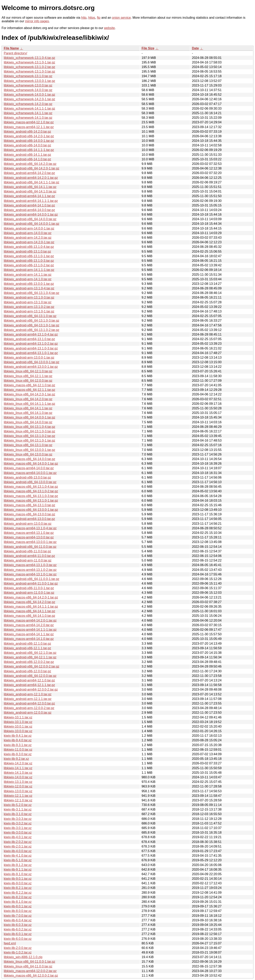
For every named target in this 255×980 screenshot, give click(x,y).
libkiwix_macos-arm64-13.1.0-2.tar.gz (30, 570)
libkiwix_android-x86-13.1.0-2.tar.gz (29, 265)
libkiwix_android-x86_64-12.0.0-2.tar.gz (31, 666)
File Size (148, 48)
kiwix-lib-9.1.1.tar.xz (18, 870)
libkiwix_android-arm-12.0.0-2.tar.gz (29, 708)
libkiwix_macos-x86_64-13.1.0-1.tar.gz (31, 501)
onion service (121, 18)
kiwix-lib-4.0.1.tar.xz (18, 837)
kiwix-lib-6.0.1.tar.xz (18, 934)
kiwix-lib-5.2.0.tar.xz (18, 805)
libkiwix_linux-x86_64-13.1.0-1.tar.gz (29, 440)
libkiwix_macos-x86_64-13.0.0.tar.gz (29, 514)
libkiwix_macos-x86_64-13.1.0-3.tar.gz (31, 496)
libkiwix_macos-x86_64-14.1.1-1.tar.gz (31, 607)
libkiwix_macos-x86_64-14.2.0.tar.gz (29, 602)
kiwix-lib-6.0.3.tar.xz (18, 925)
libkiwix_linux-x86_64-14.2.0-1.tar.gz (29, 394)
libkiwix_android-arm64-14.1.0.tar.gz (29, 205)
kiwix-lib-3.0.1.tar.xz (18, 828)
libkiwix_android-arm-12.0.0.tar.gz (28, 713)
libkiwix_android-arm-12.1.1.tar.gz (28, 699)
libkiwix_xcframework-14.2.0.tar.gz (28, 104)
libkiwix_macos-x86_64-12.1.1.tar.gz (29, 390)
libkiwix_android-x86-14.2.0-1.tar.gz (29, 136)
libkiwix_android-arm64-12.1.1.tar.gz (29, 685)
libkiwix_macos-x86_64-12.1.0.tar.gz (29, 385)
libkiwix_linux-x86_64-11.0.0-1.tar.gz (29, 962)
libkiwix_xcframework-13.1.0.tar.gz (28, 76)
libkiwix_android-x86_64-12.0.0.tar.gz (30, 676)
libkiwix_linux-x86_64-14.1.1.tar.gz (28, 408)
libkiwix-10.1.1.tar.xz (18, 717)
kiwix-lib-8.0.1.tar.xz (18, 906)
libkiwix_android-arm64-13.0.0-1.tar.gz (31, 367)
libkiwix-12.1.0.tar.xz (18, 800)
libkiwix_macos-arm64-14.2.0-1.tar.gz (30, 620)
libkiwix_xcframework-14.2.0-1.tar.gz (29, 99)
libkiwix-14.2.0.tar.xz (18, 763)
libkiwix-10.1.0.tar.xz (18, 722)
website (109, 28)
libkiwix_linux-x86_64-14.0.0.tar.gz (28, 422)
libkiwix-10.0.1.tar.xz (18, 726)
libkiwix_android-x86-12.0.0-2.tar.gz (29, 662)
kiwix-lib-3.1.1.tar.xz (18, 809)
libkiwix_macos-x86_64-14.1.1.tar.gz (29, 611)
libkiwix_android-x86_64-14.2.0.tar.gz (30, 164)
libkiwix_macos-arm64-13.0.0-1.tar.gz (30, 542)
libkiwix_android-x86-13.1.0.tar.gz (27, 252)
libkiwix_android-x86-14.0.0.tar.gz (27, 145)
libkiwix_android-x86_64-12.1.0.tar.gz (30, 653)
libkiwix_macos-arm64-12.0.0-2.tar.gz (30, 971)
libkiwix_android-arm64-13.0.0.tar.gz (29, 519)
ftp (99, 18)
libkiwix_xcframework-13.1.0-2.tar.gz (29, 67)
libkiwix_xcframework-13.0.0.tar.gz (28, 85)
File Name (11, 48)
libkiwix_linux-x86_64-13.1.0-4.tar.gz (29, 427)
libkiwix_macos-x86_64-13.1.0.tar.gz (29, 505)
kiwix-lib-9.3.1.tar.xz (18, 745)
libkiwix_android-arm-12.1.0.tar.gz (28, 694)
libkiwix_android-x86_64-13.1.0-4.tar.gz (31, 293)
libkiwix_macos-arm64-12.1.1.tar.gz (29, 127)
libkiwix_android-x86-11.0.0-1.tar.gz (29, 588)
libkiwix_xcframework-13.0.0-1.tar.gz (29, 81)
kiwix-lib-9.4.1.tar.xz (18, 736)
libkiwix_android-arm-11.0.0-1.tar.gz (29, 593)
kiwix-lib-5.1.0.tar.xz (18, 860)
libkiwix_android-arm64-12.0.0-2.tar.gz (31, 690)
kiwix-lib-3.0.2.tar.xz (18, 823)
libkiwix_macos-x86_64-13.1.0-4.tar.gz (31, 487)
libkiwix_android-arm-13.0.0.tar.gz (28, 524)
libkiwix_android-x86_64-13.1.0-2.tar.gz (31, 330)
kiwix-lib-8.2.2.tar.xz (18, 893)
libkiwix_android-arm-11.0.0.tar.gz (28, 560)
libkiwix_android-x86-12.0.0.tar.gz (27, 671)
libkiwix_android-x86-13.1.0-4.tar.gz (29, 247)
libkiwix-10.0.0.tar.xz (18, 731)
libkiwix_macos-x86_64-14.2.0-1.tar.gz (31, 597)
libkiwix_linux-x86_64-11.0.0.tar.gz (28, 966)
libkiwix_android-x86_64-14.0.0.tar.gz (30, 219)
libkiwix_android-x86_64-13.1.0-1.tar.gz (31, 325)
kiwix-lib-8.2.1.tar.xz (18, 888)
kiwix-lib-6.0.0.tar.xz (18, 939)
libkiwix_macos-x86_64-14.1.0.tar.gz (29, 616)
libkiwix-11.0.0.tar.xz (18, 750)
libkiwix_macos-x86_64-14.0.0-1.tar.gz (31, 464)
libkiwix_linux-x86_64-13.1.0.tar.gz (28, 445)
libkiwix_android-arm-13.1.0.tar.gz (28, 302)
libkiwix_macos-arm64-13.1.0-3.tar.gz (30, 565)
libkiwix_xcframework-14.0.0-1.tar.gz (29, 95)
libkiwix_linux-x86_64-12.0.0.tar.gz (28, 381)
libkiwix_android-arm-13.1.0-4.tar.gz (29, 288)
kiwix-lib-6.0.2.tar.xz (18, 929)
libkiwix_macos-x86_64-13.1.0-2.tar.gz (31, 491)
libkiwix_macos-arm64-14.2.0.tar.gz (29, 625)
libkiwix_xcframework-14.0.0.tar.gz (28, 90)
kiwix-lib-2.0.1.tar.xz (18, 846)
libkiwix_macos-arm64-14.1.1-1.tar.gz (30, 630)
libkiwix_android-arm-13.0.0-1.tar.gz (29, 358)
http (84, 18)
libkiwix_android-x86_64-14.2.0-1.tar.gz (31, 168)
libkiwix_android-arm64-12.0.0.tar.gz (29, 703)
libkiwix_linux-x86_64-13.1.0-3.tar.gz (29, 431)
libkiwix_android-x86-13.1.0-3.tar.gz (29, 261)
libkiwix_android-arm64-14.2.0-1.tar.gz (31, 178)
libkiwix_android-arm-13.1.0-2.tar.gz (29, 307)
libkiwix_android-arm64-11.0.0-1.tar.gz (31, 583)
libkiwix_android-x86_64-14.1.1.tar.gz (30, 187)
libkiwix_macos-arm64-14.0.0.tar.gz (29, 468)
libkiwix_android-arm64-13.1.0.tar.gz (29, 339)
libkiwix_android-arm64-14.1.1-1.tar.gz (31, 201)
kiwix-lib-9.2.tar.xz (16, 759)
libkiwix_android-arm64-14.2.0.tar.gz (29, 173)
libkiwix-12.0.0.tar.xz (18, 786)
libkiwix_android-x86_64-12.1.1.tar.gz (30, 657)
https (92, 18)
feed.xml (10, 943)
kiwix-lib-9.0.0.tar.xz (18, 883)
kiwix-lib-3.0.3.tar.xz (18, 819)
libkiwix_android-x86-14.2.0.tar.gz (27, 132)
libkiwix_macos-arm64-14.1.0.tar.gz (29, 639)
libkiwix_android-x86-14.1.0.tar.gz (27, 159)
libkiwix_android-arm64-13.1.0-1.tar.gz (31, 353)
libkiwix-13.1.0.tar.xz (18, 782)
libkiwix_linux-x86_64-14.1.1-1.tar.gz (29, 404)
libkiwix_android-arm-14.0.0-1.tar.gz (29, 228)
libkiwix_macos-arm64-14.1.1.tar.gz (29, 634)
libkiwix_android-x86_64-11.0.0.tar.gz (30, 547)
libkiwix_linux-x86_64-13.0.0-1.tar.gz (29, 450)
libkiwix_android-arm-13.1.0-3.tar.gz (29, 297)
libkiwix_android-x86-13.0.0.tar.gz (27, 477)
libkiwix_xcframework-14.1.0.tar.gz (28, 118)
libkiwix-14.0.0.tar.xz (18, 777)
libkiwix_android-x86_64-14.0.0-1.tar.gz (31, 224)
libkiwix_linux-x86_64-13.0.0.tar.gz (28, 454)
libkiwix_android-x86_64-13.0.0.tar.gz (30, 482)
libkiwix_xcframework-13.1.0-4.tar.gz (29, 58)
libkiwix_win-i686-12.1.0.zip (23, 957)
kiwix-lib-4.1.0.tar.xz (18, 856)
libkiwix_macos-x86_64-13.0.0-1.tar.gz (31, 510)
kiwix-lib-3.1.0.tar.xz (18, 814)
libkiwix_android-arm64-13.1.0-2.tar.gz (31, 344)
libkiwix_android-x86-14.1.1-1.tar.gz (29, 150)
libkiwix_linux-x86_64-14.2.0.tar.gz (28, 399)
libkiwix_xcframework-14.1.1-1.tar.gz (29, 109)
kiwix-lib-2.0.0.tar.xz (18, 948)
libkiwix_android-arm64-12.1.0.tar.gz (29, 680)
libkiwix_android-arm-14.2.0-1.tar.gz (29, 242)
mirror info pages (37, 21)
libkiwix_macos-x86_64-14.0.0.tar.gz (29, 459)
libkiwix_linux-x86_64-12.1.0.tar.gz (28, 371)
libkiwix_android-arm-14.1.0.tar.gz (28, 279)
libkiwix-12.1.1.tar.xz (18, 796)
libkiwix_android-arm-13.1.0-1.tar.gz (29, 311)
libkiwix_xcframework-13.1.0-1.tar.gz (29, 62)
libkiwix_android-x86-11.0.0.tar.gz (27, 551)
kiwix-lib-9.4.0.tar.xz (18, 740)
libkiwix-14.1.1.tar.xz (18, 768)
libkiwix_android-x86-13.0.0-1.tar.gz (29, 284)
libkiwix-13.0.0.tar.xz (18, 791)
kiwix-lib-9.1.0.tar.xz (18, 874)
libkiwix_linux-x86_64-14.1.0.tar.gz (28, 413)
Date (195, 48)
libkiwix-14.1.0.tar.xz (18, 773)
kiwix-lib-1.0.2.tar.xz (18, 952)
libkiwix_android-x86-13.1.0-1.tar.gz (29, 256)
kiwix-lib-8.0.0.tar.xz (18, 911)
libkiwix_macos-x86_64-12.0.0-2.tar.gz (31, 976)
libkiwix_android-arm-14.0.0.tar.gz (28, 233)
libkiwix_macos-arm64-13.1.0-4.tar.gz (30, 528)
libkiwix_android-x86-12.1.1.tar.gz (27, 648)
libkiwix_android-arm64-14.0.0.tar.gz (29, 210)
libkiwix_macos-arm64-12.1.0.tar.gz (29, 122)
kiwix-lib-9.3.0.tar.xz (18, 754)
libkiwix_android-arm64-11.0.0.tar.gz (29, 556)
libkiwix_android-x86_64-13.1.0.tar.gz (30, 316)
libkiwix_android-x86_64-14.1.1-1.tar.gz (31, 182)
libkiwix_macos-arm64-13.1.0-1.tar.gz (30, 574)
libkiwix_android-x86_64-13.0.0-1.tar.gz (31, 362)
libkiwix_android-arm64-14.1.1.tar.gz (29, 196)
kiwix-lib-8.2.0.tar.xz (18, 897)
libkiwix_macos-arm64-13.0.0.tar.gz (29, 537)
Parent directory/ (15, 53)
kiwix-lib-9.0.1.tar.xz (18, 879)
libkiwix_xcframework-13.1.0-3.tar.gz (29, 72)
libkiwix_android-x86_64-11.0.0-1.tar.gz (31, 579)
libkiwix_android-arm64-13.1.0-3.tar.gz (31, 348)
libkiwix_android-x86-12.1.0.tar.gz (27, 644)
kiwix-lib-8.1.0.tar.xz (18, 902)
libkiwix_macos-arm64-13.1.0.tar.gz (29, 533)
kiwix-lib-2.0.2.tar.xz (18, 842)
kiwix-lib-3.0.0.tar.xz (18, 833)
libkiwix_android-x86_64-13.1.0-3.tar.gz (31, 321)
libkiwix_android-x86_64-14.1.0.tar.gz (30, 191)
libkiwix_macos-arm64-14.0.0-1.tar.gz (30, 473)
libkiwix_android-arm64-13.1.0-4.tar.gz (31, 334)
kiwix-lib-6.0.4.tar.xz (18, 920)
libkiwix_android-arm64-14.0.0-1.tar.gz (31, 215)
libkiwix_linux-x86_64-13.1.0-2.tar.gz (29, 436)
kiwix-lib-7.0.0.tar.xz (18, 916)
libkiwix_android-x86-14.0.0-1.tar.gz (29, 141)
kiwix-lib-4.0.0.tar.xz (18, 851)
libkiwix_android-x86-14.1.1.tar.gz (27, 155)
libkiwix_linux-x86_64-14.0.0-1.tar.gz (29, 417)
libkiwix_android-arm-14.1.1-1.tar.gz (29, 270)
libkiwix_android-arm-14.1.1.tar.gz (28, 275)
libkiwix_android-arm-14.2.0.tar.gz (28, 238)
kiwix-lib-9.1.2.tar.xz (18, 865)
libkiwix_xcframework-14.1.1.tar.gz (28, 113)
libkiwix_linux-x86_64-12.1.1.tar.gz (28, 376)
